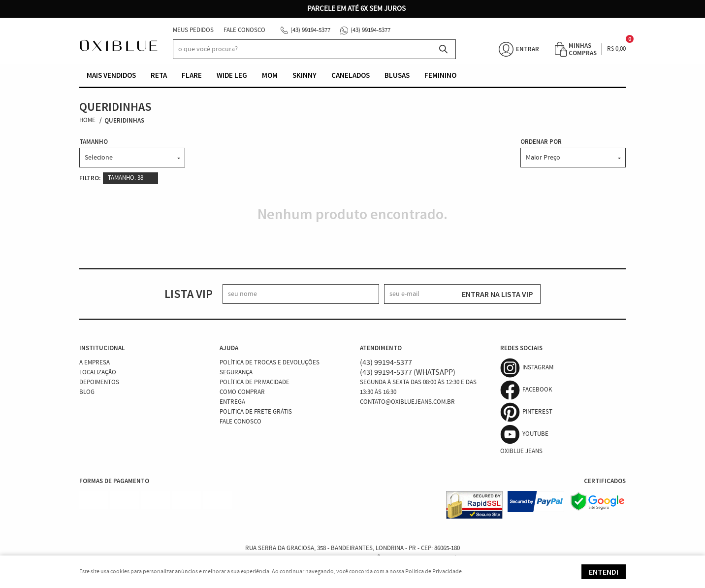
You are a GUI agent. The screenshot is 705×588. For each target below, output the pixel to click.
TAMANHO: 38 (126, 178)
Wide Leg (232, 75)
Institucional (102, 348)
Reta (159, 75)
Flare (192, 75)
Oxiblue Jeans (521, 451)
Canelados (351, 75)
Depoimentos (99, 382)
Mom (270, 75)
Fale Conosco (244, 30)
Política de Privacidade (255, 382)
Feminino (440, 75)
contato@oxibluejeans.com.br (407, 402)
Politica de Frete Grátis (256, 412)
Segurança (236, 373)
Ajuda (229, 348)
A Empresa (95, 363)
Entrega (232, 402)
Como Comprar (242, 392)
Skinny (304, 75)
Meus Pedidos (193, 30)
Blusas (397, 75)
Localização (98, 373)
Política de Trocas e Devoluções (270, 363)
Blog (87, 392)
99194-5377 (310, 30)
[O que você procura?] (444, 49)
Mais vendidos (111, 75)
